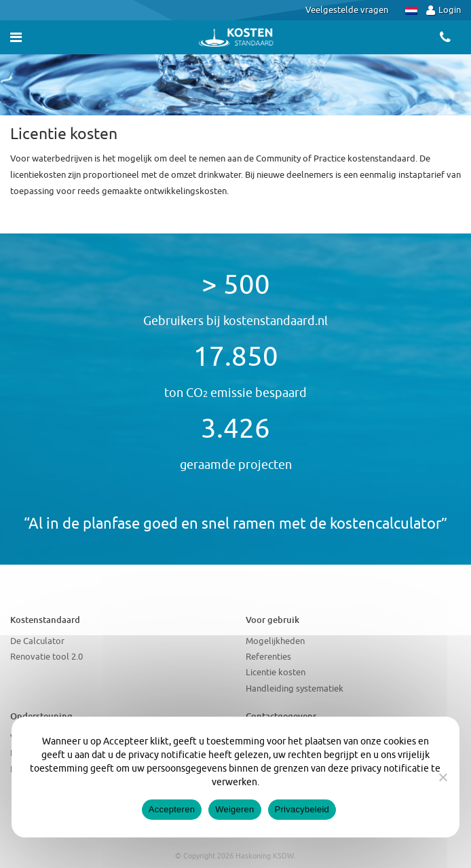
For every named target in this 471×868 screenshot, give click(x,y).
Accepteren (172, 809)
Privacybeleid (302, 809)
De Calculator (37, 641)
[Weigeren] (442, 777)
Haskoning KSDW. (266, 856)
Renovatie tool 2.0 (46, 657)
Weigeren (234, 809)
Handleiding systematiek (295, 688)
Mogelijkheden (275, 641)
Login (444, 10)
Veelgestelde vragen (347, 10)
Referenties (268, 657)
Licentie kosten (276, 672)
